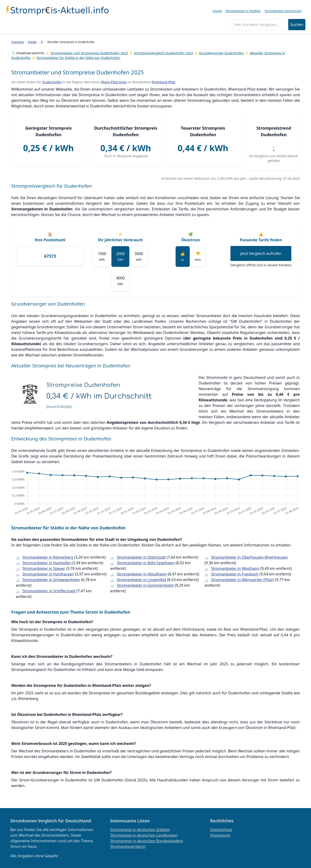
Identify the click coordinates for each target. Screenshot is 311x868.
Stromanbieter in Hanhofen (47, 563)
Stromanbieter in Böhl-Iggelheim (146, 563)
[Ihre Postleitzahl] (50, 256)
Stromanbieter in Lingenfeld (142, 580)
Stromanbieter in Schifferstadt (49, 591)
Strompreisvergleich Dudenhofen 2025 (163, 53)
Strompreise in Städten (243, 11)
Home (217, 11)
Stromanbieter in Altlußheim (142, 574)
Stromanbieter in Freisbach (235, 574)
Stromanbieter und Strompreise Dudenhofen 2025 (89, 53)
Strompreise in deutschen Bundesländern (147, 841)
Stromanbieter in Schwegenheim (51, 580)
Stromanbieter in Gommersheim (145, 585)
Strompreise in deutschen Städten (140, 830)
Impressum (220, 835)
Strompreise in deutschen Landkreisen (144, 835)
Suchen (297, 25)
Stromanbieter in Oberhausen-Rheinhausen (249, 557)
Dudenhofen (52, 82)
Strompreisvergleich (128, 846)
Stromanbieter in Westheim (235, 568)
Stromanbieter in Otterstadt (141, 557)
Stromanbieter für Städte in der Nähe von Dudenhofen (78, 58)
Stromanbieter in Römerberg (48, 557)
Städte (32, 42)
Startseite (18, 42)
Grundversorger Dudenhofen (221, 53)
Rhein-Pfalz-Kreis (114, 82)
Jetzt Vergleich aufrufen (261, 253)
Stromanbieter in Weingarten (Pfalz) (242, 580)
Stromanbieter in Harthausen (48, 574)
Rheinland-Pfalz (163, 82)
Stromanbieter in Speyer (44, 568)
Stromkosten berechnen (283, 11)
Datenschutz (221, 830)
